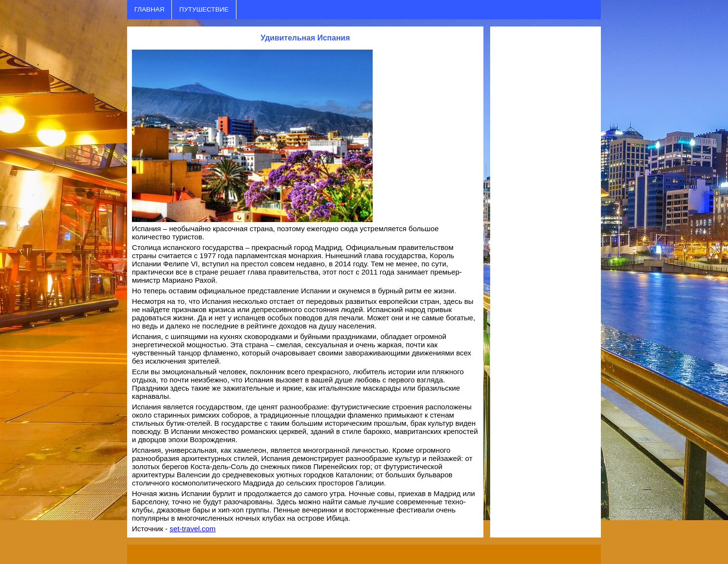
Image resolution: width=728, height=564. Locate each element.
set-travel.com (192, 529)
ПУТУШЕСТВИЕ (204, 9)
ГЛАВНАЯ (149, 9)
